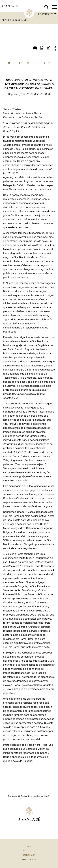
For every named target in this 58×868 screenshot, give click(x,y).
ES (27, 63)
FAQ (29, 846)
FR (33, 63)
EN (21, 63)
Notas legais (29, 851)
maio (24, 20)
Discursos (8, 20)
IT (39, 63)
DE (15, 63)
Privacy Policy (29, 859)
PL (44, 63)
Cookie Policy (29, 855)
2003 (18, 20)
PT (50, 63)
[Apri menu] (54, 7)
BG (8, 63)
